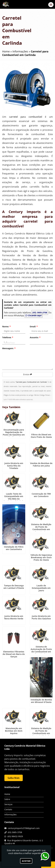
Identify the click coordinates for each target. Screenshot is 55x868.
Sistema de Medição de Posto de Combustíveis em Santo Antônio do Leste (41, 733)
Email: (34, 326)
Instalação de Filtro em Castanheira (14, 548)
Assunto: (35, 337)
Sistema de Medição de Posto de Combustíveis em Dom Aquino (41, 528)
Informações (10, 814)
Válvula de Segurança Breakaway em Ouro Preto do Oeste (41, 557)
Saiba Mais (14, 778)
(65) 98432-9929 (15, 836)
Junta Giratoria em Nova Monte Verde (14, 617)
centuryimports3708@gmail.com (24, 828)
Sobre (7, 799)
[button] (51, 5)
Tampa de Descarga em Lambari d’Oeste (14, 587)
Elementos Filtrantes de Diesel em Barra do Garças (14, 654)
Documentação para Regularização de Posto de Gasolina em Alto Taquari (14, 433)
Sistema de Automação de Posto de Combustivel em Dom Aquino (41, 650)
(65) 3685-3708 (40, 312)
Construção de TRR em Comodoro (41, 495)
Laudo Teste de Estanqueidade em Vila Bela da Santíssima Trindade (14, 497)
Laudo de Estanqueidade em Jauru (41, 588)
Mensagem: (9, 348)
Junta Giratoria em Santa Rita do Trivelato (14, 466)
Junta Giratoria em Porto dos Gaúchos (41, 617)
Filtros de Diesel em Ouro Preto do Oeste (41, 436)
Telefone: (8, 337)
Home (7, 794)
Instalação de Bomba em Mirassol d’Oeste (41, 701)
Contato (8, 809)
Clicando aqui (33, 315)
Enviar (28, 374)
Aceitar (26, 861)
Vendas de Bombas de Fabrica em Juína (41, 464)
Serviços (8, 804)
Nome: (6, 326)
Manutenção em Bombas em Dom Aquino (14, 731)
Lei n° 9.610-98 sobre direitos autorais (18, 399)
